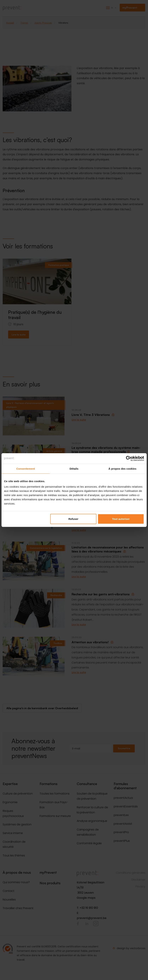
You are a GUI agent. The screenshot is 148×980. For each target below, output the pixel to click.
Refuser (73, 519)
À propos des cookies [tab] (122, 468)
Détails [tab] (74, 468)
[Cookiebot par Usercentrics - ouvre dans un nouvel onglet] (128, 458)
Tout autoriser (121, 519)
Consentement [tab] (26, 468)
